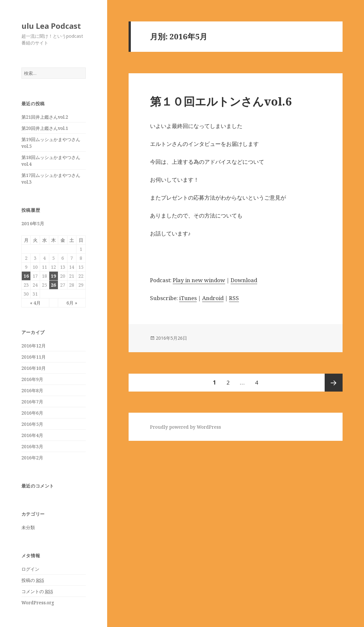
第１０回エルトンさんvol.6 (221, 101)
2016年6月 (32, 413)
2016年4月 (32, 435)
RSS (234, 298)
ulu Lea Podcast (51, 26)
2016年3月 (32, 446)
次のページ (334, 383)
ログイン (30, 569)
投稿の (33, 580)
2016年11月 (34, 357)
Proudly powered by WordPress (186, 427)
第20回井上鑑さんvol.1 (45, 128)
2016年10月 (34, 368)
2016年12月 (34, 346)
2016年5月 (32, 424)
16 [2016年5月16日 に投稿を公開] (26, 276)
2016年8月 (32, 390)
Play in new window (199, 280)
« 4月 (35, 303)
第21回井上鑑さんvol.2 (45, 117)
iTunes (188, 298)
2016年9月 (32, 379)
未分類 (28, 527)
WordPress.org (38, 603)
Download (244, 280)
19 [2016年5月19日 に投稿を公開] (53, 276)
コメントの (37, 591)
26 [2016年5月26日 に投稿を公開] (53, 285)
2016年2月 (32, 458)
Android (213, 298)
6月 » (72, 303)
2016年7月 (32, 402)
